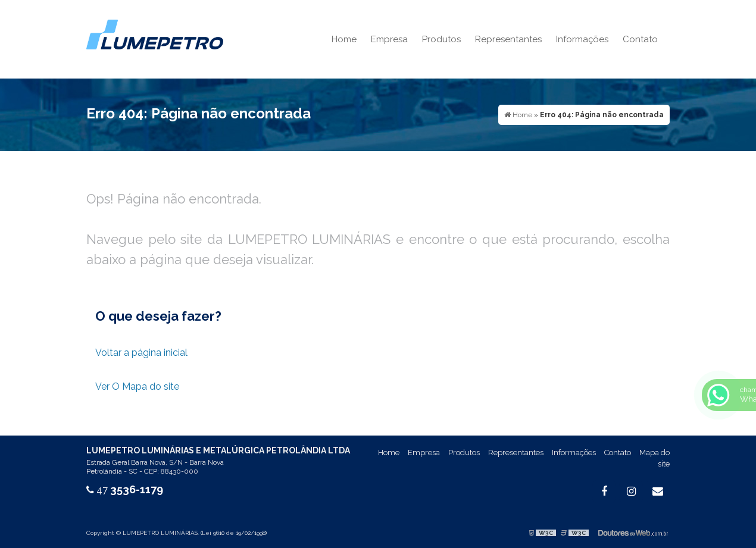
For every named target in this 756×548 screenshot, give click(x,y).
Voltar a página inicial (141, 353)
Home (344, 39)
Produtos (441, 39)
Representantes (508, 39)
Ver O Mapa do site (137, 386)
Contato (640, 39)
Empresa (389, 39)
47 (125, 490)
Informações (582, 39)
